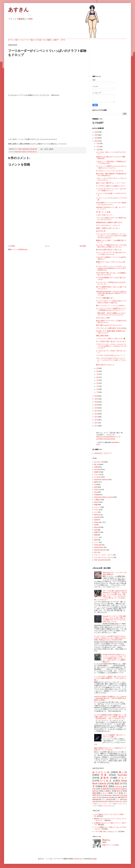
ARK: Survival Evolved (101, 560)
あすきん (18, 10)
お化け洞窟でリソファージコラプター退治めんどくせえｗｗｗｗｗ (111, 203)
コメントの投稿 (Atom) (20, 249)
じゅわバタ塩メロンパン (104, 215)
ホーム (47, 246)
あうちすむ (36, 40)
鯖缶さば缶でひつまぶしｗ (105, 365)
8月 (98, 371)
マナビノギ (12, 40)
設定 (96, 530)
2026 (96, 132)
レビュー (97, 507)
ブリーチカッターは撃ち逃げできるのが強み (111, 328)
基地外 (96, 472)
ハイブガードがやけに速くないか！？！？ (110, 355)
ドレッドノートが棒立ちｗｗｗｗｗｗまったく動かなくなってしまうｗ (111, 167)
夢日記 (96, 515)
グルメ (96, 475)
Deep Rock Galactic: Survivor (104, 497)
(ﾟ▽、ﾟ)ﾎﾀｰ (60, 40)
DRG (31, 19)
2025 (96, 135)
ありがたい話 (99, 462)
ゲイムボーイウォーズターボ (104, 557)
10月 (98, 150)
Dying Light (98, 545)
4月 (98, 383)
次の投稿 (12, 246)
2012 (96, 423)
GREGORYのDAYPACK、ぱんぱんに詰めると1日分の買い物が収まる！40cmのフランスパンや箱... (111, 293)
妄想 (96, 520)
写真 (96, 467)
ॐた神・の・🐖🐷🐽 (103, 212)
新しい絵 (52, 40)
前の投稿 (83, 246)
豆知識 (96, 495)
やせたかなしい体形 (103, 318)
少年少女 (97, 490)
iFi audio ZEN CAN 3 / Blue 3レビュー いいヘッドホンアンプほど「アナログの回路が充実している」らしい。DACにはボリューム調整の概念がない (114, 658)
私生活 (96, 502)
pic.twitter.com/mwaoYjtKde (106, 439)
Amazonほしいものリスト (103, 453)
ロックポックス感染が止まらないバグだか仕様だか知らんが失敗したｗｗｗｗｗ (111, 246)
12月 (98, 143)
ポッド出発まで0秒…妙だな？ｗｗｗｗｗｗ (111, 341)
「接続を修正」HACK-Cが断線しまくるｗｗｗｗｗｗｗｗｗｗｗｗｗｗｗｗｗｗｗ (111, 314)
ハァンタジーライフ (24, 40)
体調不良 (97, 532)
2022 (96, 396)
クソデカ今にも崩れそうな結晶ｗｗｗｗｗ (110, 186)
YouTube (29, 152)
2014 (96, 420)
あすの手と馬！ (101, 231)
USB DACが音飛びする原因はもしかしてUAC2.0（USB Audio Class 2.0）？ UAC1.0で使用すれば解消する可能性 (110, 698)
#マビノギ (117, 437)
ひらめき (97, 477)
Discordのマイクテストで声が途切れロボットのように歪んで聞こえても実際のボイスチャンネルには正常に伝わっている (114, 619)
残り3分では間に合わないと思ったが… (109, 250)
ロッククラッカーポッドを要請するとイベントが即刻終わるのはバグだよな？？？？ (111, 309)
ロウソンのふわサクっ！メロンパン (108, 225)
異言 (96, 487)
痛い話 (35, 152)
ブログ (96, 510)
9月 (98, 368)
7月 (98, 374)
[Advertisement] (47, 228)
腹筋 (21, 19)
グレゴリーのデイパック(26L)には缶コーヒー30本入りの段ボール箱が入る (111, 302)
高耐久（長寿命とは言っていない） (108, 228)
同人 (96, 552)
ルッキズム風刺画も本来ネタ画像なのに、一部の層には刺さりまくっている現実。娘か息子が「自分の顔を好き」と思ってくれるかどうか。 (110, 717)
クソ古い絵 (44, 40)
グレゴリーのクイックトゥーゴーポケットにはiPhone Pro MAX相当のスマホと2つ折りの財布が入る (111, 268)
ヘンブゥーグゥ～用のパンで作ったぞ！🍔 (111, 339)
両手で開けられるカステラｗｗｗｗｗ (109, 325)
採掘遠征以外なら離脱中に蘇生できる (109, 222)
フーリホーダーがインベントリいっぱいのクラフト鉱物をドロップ (111, 190)
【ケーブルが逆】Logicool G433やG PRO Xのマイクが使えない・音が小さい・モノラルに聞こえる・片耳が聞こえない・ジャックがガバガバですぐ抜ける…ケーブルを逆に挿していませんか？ (111, 595)
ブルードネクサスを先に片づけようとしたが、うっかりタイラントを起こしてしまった (111, 360)
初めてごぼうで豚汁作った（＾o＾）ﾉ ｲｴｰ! (111, 183)
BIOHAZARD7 (99, 547)
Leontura (76, 859)
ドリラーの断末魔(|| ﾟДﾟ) (105, 298)
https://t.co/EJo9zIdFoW (105, 437)
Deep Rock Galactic (21, 152)
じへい (96, 542)
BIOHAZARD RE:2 (100, 550)
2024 (96, 138)
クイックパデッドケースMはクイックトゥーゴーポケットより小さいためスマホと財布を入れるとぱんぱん (111, 236)
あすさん (107, 840)
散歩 (96, 540)
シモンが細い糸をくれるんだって (106, 831)
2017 (96, 411)
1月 (98, 392)
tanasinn (97, 517)
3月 (98, 386)
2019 (96, 405)
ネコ (96, 512)
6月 (98, 377)
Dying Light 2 (98, 522)
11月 (98, 147)
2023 (96, 141)
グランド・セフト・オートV (104, 555)
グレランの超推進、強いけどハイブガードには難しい (114, 736)
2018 (96, 408)
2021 (96, 399)
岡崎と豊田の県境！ (103, 336)
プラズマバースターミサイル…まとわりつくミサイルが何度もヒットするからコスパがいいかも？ (111, 346)
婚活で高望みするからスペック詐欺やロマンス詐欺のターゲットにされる (110, 749)
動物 (96, 535)
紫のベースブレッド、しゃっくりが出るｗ (110, 305)
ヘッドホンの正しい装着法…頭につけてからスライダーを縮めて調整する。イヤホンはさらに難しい (110, 678)
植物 (96, 505)
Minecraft (97, 527)
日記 (96, 492)
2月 (98, 389)
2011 (96, 426)
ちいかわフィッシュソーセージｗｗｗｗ (110, 171)
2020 (96, 402)
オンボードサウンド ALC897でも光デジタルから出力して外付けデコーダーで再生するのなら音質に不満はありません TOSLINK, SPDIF (110, 638)
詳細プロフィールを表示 (111, 845)
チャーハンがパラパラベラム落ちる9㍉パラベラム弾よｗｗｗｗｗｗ (111, 253)
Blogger (94, 859)
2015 (96, 417)
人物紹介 (97, 500)
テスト (96, 537)
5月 (98, 380)
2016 (96, 414)
